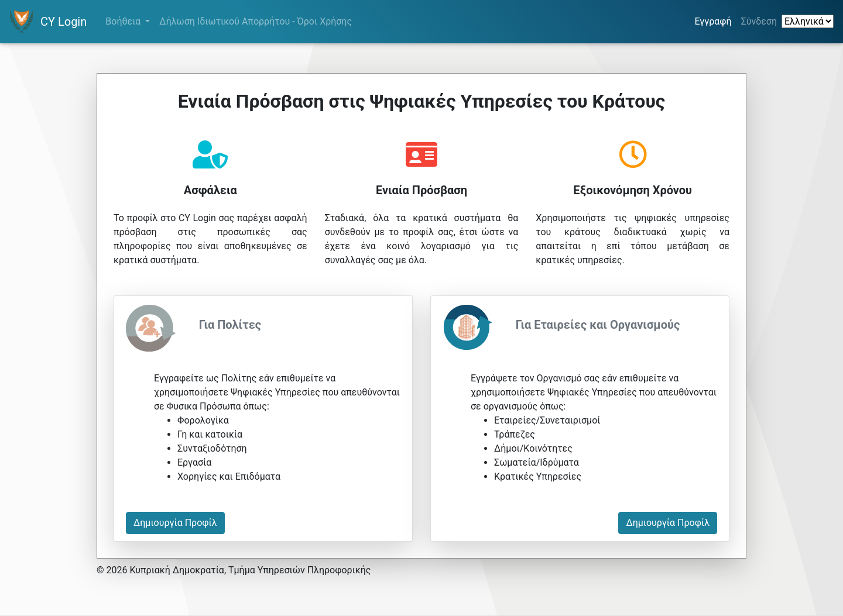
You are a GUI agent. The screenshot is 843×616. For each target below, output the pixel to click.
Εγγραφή (715, 20)
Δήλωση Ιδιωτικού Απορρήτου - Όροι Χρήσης (256, 21)
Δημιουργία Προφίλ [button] (175, 523)
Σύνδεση (759, 21)
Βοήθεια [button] (124, 21)
